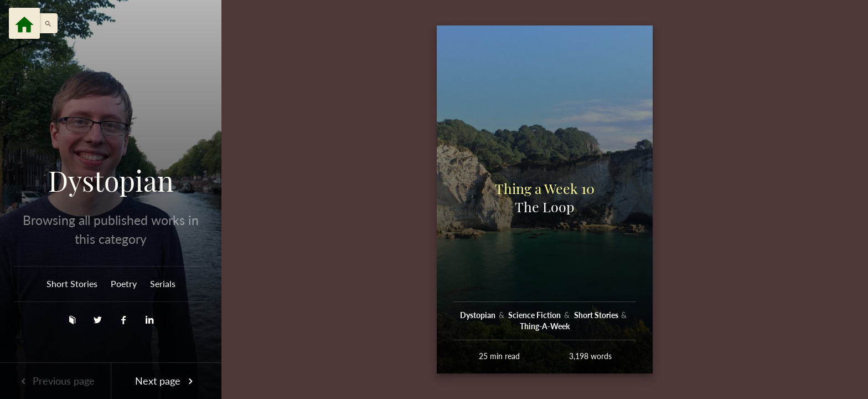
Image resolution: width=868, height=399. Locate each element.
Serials (163, 283)
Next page (166, 381)
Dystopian (111, 181)
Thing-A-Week (545, 326)
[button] (45, 23)
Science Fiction (535, 315)
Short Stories (72, 283)
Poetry (124, 283)
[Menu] (24, 23)
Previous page (55, 381)
